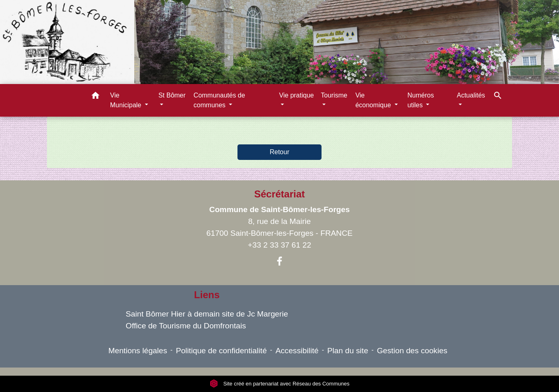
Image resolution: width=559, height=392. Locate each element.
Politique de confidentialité (221, 351)
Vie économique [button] (374, 100)
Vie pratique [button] (296, 95)
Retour (279, 152)
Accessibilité (297, 351)
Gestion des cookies (412, 351)
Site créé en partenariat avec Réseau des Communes (280, 384)
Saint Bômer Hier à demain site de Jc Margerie (207, 314)
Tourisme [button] (334, 95)
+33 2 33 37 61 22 (279, 245)
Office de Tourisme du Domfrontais (186, 326)
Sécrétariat (279, 194)
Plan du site (348, 351)
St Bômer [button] (172, 95)
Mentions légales (138, 351)
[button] (95, 97)
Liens (207, 295)
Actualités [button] (471, 95)
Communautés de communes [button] (219, 100)
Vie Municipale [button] (127, 100)
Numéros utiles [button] (421, 100)
